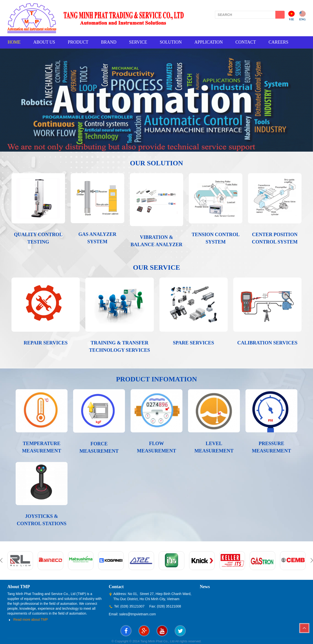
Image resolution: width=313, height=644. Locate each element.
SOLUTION (173, 42)
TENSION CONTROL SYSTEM (216, 238)
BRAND (110, 42)
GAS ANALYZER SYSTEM (97, 238)
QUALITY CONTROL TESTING (38, 238)
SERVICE (140, 42)
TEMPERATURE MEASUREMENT (42, 447)
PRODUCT (79, 42)
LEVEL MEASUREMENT (214, 447)
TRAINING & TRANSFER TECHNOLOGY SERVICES (119, 346)
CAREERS (282, 42)
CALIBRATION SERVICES (267, 342)
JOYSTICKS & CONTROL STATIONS (41, 520)
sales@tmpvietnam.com (138, 614)
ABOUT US (44, 42)
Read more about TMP (31, 619)
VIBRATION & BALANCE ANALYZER (156, 241)
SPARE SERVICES (193, 342)
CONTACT (249, 42)
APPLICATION (212, 42)
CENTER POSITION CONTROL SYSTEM (275, 238)
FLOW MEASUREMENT (156, 447)
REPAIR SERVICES (46, 342)
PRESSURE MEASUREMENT (271, 447)
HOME (14, 42)
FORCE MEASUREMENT (99, 447)
